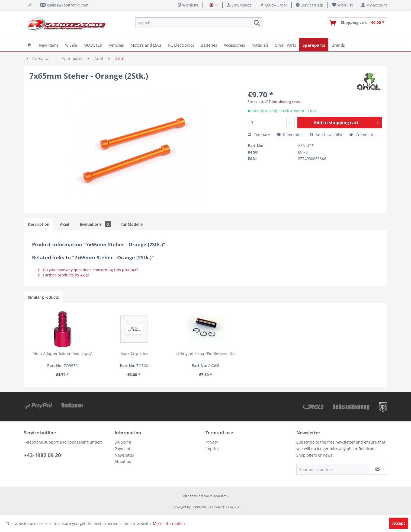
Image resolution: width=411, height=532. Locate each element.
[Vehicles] (116, 45)
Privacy (212, 442)
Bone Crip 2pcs (134, 353)
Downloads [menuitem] (239, 5)
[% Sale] (71, 45)
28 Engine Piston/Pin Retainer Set (206, 353)
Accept (399, 523)
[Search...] (199, 23)
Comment (361, 135)
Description (39, 224)
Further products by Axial (63, 275)
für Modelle (132, 224)
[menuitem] (342, 5)
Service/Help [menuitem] (310, 5)
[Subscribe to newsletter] (378, 469)
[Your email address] (333, 469)
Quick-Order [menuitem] (274, 5)
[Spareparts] (314, 45)
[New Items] (49, 45)
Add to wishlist (326, 135)
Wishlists (188, 5)
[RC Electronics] (181, 45)
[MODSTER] (93, 45)
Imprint (212, 449)
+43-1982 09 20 (42, 455)
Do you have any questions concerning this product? (88, 270)
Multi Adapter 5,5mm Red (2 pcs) (62, 353)
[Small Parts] (286, 45)
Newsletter (125, 455)
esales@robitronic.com (68, 5)
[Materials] (260, 45)
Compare (259, 135)
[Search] (257, 23)
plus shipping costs (286, 102)
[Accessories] (234, 45)
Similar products (43, 297)
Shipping (123, 442)
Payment (123, 449)
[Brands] (338, 45)
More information (169, 523)
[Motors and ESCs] (146, 45)
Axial (65, 224)
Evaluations (95, 224)
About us (123, 461)
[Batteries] (209, 45)
